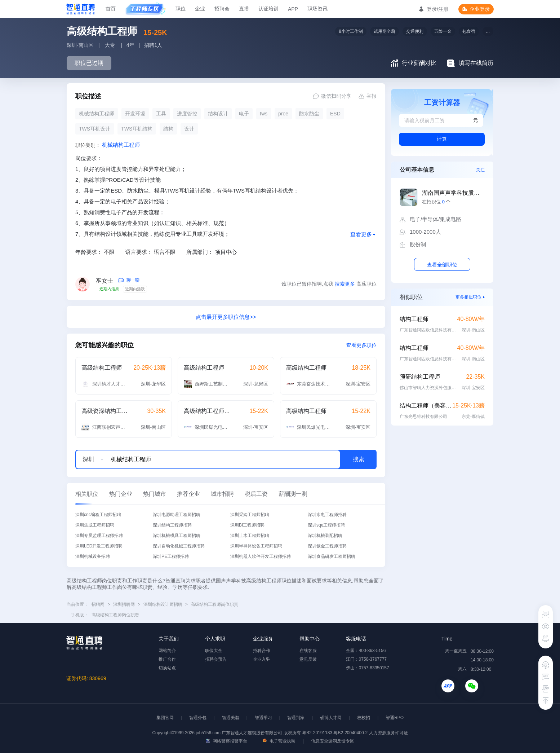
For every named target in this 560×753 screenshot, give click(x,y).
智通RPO (395, 718)
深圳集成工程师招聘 (95, 525)
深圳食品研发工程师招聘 (332, 556)
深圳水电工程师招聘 (327, 515)
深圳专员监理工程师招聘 (99, 536)
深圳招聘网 (124, 604)
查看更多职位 (361, 345)
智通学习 (263, 718)
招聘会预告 (216, 659)
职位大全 (214, 651)
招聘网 (98, 604)
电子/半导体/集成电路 (435, 219)
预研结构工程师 (420, 377)
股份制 (418, 244)
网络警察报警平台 (226, 741)
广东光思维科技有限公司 (423, 417)
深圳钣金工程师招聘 (327, 546)
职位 (181, 9)
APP (293, 9)
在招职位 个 (436, 202)
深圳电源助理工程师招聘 (177, 515)
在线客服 (308, 651)
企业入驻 (262, 659)
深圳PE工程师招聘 (171, 556)
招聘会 (222, 9)
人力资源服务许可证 (388, 733)
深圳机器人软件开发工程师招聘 (261, 556)
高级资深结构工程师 (105, 411)
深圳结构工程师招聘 (172, 525)
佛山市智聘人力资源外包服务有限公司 (428, 388)
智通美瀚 (231, 718)
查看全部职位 (442, 265)
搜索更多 (345, 284)
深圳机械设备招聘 (93, 556)
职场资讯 (317, 9)
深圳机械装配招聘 (325, 536)
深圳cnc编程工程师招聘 (98, 515)
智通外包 (198, 718)
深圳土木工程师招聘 (250, 536)
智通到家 (296, 718)
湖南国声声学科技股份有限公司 (453, 193)
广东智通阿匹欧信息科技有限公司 (428, 330)
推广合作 (167, 659)
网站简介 (167, 651)
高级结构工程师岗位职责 (214, 604)
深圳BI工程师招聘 (247, 525)
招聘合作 (262, 651)
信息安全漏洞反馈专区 (333, 741)
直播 (244, 9)
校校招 (364, 718)
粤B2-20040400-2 (350, 733)
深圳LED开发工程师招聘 (99, 546)
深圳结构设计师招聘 (163, 604)
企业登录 (480, 9)
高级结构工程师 (102, 368)
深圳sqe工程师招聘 (326, 525)
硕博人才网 (331, 718)
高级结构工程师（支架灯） (207, 411)
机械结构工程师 (121, 145)
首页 (111, 9)
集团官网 (165, 718)
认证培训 (268, 9)
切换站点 (167, 668)
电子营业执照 (279, 741)
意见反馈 (308, 659)
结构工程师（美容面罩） (426, 406)
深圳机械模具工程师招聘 (177, 536)
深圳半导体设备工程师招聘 (256, 546)
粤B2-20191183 (318, 733)
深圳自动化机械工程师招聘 (179, 546)
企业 (200, 9)
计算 (442, 139)
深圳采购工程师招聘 (250, 515)
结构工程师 (414, 319)
